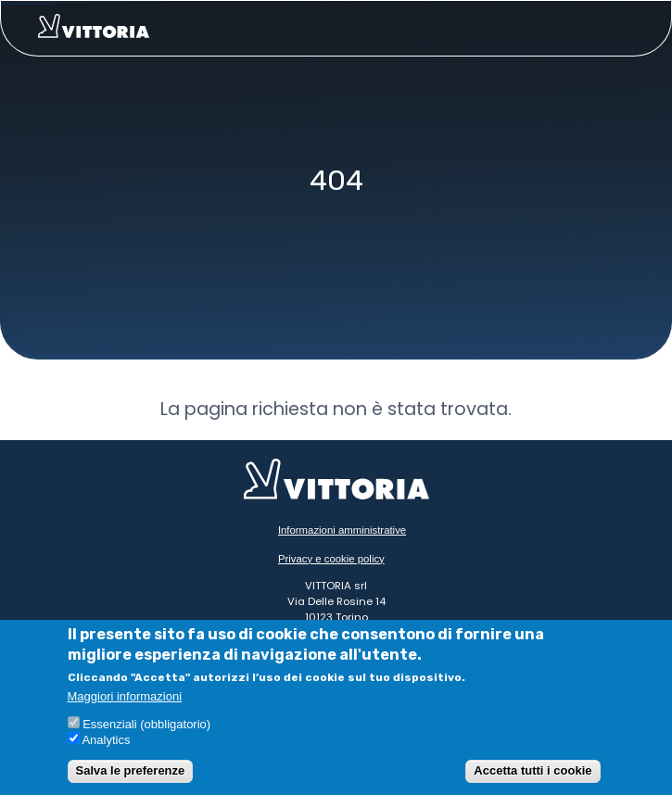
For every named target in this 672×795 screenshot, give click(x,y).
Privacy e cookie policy (331, 559)
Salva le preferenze (131, 770)
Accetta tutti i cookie (533, 770)
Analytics (106, 740)
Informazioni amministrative (342, 530)
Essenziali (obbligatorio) (146, 724)
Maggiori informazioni (125, 697)
